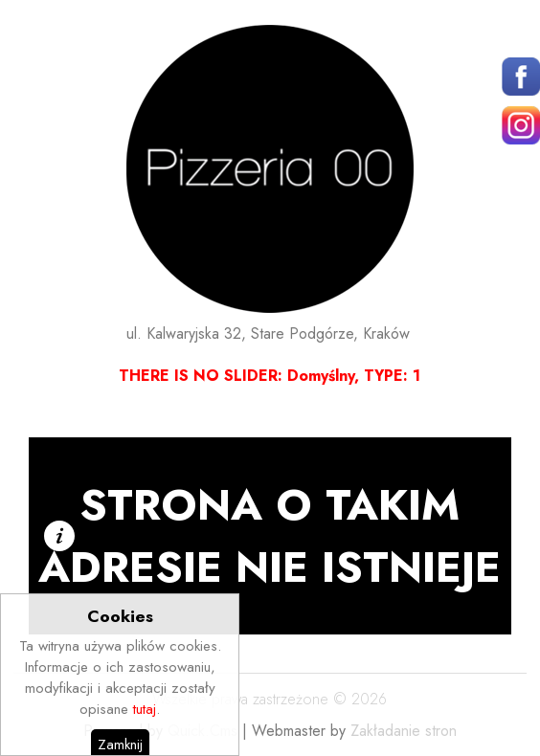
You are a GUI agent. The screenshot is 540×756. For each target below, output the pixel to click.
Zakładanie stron (404, 731)
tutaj (145, 738)
